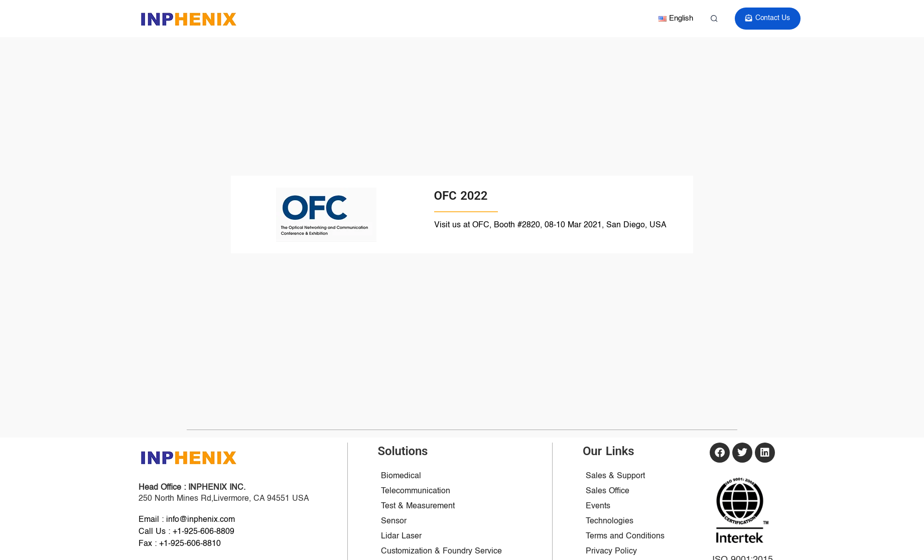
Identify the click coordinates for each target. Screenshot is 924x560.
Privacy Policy (611, 551)
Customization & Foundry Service (441, 551)
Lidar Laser (401, 536)
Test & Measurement (418, 506)
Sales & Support (615, 476)
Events (598, 506)
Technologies (610, 521)
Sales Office (608, 491)
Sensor (394, 521)
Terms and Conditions (625, 536)
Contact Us (768, 18)
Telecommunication (416, 491)
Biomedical (401, 476)
